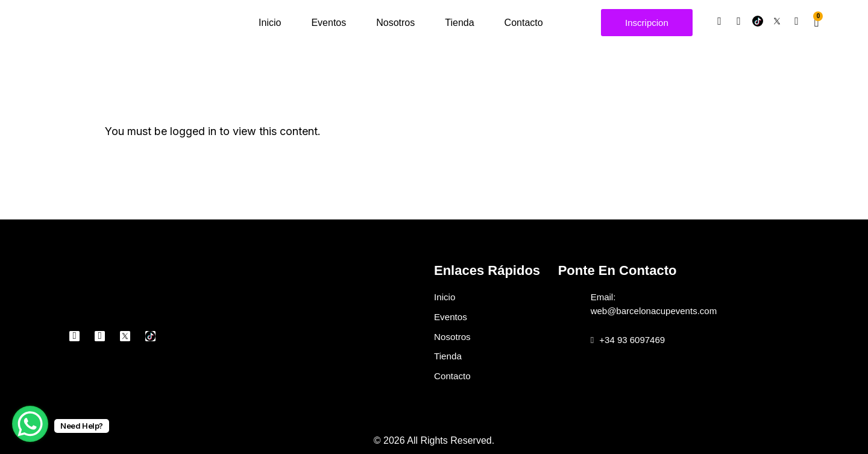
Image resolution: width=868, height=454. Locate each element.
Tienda (459, 23)
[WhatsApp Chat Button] (30, 424)
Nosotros (395, 23)
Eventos (329, 23)
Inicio (270, 23)
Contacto (524, 23)
